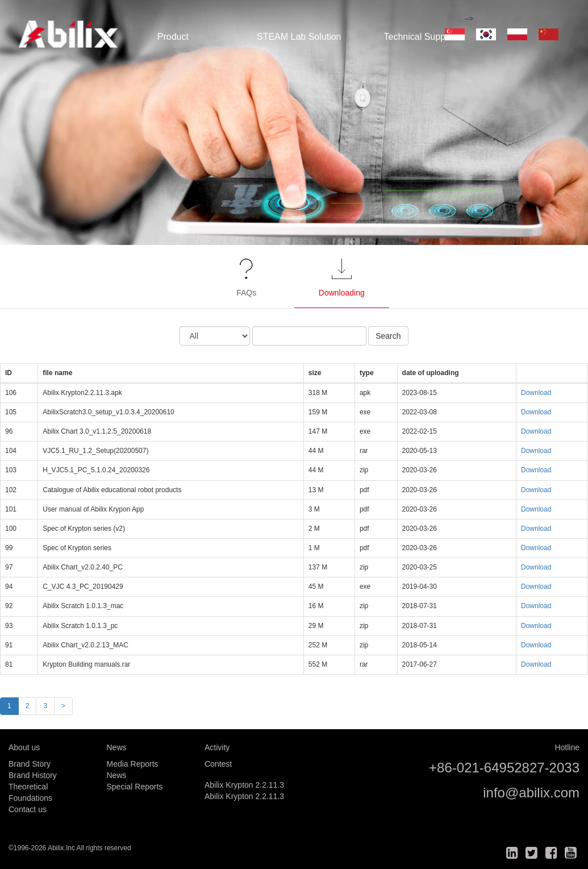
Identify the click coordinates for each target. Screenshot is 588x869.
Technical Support (420, 37)
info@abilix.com (531, 793)
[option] (294, 122)
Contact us (28, 809)
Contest (218, 764)
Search (388, 336)
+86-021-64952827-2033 (504, 768)
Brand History (33, 775)
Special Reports (135, 787)
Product (173, 37)
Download (536, 393)
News (117, 775)
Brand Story (30, 764)
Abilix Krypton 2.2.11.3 (244, 785)
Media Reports (133, 764)
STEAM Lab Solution (299, 37)
